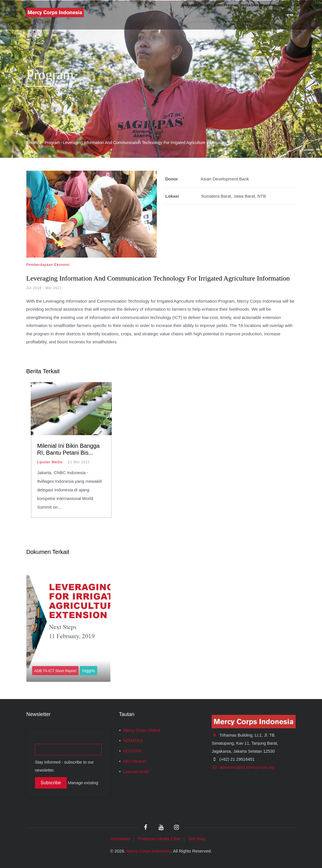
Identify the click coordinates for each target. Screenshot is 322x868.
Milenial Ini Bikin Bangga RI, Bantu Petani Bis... (69, 449)
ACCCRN (132, 751)
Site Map (197, 839)
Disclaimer (120, 839)
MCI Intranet (135, 761)
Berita (223, 15)
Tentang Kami (169, 15)
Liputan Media (50, 462)
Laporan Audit (136, 772)
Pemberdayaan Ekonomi (48, 265)
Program (200, 15)
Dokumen (246, 15)
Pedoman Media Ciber (159, 839)
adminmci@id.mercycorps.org (243, 767)
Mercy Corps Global (142, 730)
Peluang (272, 15)
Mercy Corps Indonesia (149, 851)
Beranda (138, 15)
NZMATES (133, 741)
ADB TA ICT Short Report (55, 671)
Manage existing (83, 783)
